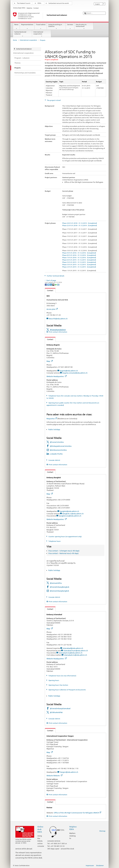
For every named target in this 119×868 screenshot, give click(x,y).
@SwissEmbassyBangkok (60, 587)
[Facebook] (46, 285)
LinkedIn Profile (56, 454)
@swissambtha (56, 583)
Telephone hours (54, 541)
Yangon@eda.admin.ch (69, 772)
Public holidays (54, 429)
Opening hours (54, 680)
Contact (49, 290)
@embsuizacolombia (58, 450)
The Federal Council (24, 3)
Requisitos (52, 419)
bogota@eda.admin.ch (69, 371)
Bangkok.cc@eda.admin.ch (73, 514)
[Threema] (54, 285)
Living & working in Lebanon (56, 27)
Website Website (54, 776)
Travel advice (41, 27)
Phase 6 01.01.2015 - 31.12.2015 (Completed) (79, 260)
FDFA (39, 3)
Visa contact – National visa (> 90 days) (63, 553)
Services (70, 27)
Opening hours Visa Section (58, 685)
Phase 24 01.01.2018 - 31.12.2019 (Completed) (80, 223)
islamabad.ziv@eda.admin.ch (75, 655)
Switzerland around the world (59, 3)
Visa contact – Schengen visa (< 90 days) (64, 551)
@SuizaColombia (57, 442)
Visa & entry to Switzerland (84, 27)
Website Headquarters (57, 376)
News (16, 27)
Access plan (52, 309)
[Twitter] (49, 285)
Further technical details (55, 276)
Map (50, 361)
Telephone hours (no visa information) (62, 676)
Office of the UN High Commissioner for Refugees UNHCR (77, 813)
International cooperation (42, 34)
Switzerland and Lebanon (23, 34)
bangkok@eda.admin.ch (69, 511)
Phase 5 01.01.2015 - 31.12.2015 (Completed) (79, 262)
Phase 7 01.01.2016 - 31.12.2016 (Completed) (79, 258)
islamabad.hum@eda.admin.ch (76, 651)
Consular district (54, 460)
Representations (27, 27)
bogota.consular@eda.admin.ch (75, 373)
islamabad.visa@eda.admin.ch (71, 653)
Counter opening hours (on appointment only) (65, 536)
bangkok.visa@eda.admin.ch (70, 516)
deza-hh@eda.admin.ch (58, 319)
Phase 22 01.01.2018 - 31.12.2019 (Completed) (80, 225)
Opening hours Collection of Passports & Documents (67, 690)
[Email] (58, 285)
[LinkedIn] (51, 285)
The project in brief (54, 100)
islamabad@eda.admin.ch (73, 648)
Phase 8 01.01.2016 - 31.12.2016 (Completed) (79, 255)
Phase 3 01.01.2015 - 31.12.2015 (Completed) (79, 265)
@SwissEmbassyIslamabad (60, 708)
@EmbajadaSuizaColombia (61, 446)
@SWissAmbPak (56, 712)
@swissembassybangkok (59, 591)
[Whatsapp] (56, 285)
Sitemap (102, 831)
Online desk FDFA (40, 829)
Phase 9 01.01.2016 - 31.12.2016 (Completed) (79, 253)
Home (15, 40)
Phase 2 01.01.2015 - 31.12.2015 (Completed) (79, 267)
